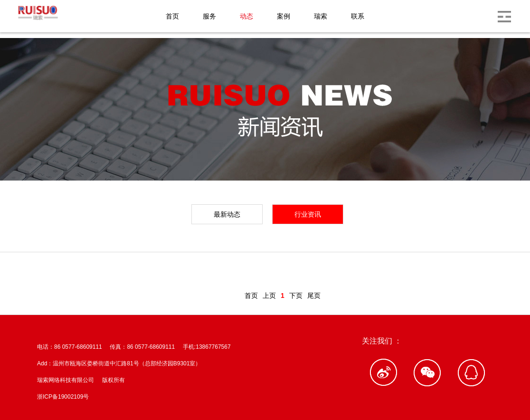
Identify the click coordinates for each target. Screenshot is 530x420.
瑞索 (321, 16)
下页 (296, 296)
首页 (172, 16)
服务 (209, 16)
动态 (246, 16)
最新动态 (227, 214)
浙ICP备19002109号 (63, 397)
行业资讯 (308, 214)
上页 (269, 296)
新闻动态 (76, 270)
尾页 (314, 296)
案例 (284, 16)
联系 (358, 16)
